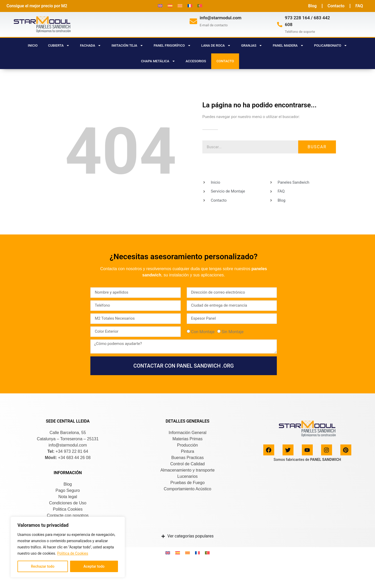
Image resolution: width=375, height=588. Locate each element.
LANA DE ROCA (216, 45)
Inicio (33, 45)
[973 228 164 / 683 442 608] (280, 24)
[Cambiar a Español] (170, 6)
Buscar (317, 147)
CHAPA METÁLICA (158, 61)
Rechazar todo (43, 566)
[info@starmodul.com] (193, 21)
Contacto (336, 6)
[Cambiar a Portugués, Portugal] (200, 6)
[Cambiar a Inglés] (160, 6)
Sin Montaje (233, 332)
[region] (68, 547)
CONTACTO (225, 61)
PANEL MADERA (288, 45)
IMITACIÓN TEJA (127, 45)
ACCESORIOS (196, 61)
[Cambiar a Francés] (190, 6)
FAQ (359, 6)
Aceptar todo (94, 566)
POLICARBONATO (331, 45)
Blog (312, 6)
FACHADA (90, 45)
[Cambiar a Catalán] (180, 6)
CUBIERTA (59, 45)
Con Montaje (203, 332)
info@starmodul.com (221, 18)
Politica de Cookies (73, 553)
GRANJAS (252, 45)
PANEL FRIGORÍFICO (172, 45)
